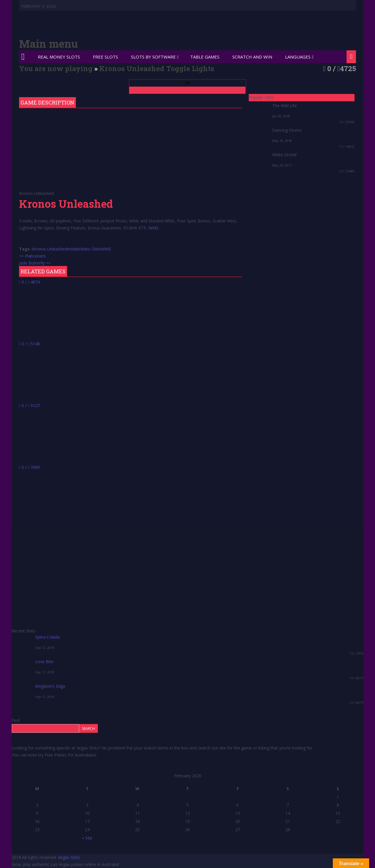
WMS (154, 228)
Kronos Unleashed (50, 249)
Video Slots (91, 249)
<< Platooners (32, 256)
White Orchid (284, 155)
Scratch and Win (252, 57)
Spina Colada (47, 637)
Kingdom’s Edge (50, 686)
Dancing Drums (287, 130)
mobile (74, 249)
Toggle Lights (190, 68)
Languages (298, 57)
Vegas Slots (69, 857)
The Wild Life (284, 106)
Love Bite (44, 662)
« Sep (87, 838)
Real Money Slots (59, 57)
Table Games (205, 57)
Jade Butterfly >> (35, 263)
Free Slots (105, 57)
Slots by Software (153, 57)
